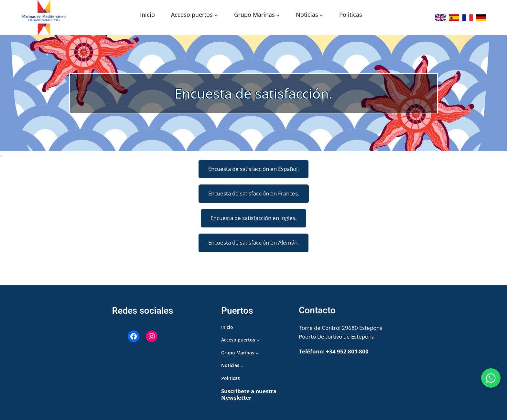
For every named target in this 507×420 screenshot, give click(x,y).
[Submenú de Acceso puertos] (216, 15)
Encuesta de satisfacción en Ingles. (253, 218)
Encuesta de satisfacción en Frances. (254, 193)
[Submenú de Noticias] (321, 15)
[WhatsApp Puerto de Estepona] (491, 378)
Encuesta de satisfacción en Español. (253, 169)
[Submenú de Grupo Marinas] (278, 15)
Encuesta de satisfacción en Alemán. (253, 242)
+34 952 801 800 (347, 351)
